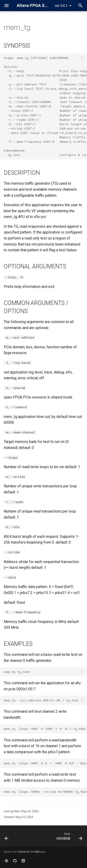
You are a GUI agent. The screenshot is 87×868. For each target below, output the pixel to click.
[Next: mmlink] (69, 837)
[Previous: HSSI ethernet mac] (7, 837)
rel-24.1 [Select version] (61, 6)
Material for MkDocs (32, 852)
